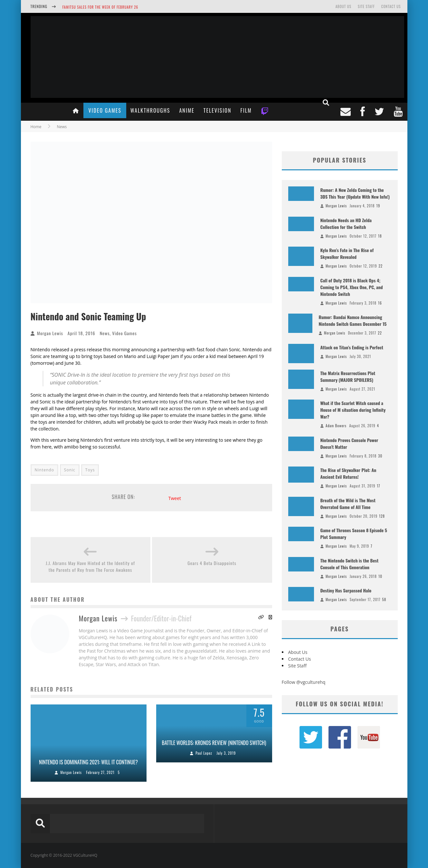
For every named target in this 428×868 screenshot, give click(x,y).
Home (36, 127)
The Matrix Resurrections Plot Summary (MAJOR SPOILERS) (348, 376)
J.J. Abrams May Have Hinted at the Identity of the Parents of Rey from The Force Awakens (90, 566)
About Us (343, 6)
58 (384, 599)
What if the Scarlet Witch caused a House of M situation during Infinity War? (353, 410)
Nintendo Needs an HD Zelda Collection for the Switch (346, 223)
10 (380, 576)
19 (378, 206)
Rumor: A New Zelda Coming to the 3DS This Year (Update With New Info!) (355, 193)
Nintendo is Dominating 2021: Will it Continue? (88, 762)
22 (380, 266)
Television (218, 110)
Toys (90, 470)
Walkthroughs (150, 110)
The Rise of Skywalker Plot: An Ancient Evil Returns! (348, 473)
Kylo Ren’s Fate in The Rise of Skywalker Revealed (347, 253)
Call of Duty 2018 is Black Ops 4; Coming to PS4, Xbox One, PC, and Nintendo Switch (352, 287)
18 (380, 236)
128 (382, 516)
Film (246, 110)
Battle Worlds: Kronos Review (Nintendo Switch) (214, 743)
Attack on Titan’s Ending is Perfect (352, 347)
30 (380, 456)
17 (378, 486)
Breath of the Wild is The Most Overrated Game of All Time (348, 504)
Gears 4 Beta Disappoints (212, 563)
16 (380, 303)
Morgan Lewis (50, 333)
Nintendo (44, 470)
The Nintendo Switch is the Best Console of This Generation (350, 564)
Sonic (70, 470)
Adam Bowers (336, 426)
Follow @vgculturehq (304, 682)
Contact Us (391, 6)
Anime (187, 110)
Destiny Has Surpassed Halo (346, 590)
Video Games (105, 110)
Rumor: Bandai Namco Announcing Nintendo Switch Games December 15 (353, 320)
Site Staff (366, 6)
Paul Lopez (204, 753)
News (105, 333)
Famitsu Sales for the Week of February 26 (100, 7)
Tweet (175, 498)
